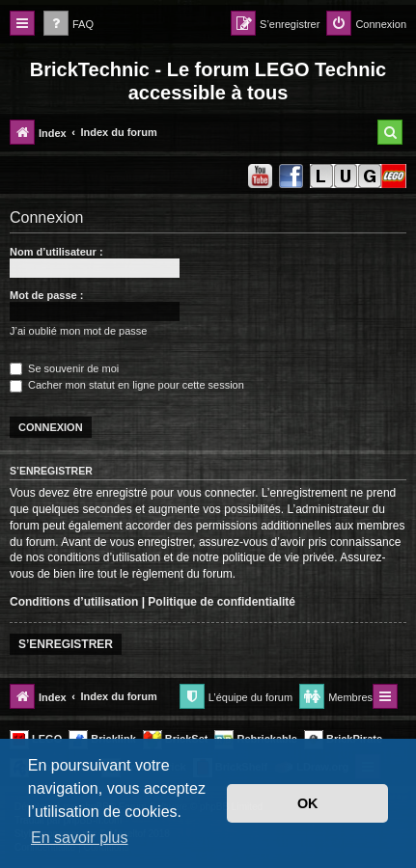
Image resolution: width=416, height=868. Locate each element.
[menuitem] (69, 25)
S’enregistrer (66, 644)
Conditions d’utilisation (74, 602)
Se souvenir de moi (64, 368)
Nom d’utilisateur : (56, 252)
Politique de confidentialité (222, 602)
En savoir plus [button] (80, 838)
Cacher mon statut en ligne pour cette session (127, 385)
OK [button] (308, 803)
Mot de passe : (46, 295)
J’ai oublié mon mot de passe (78, 331)
